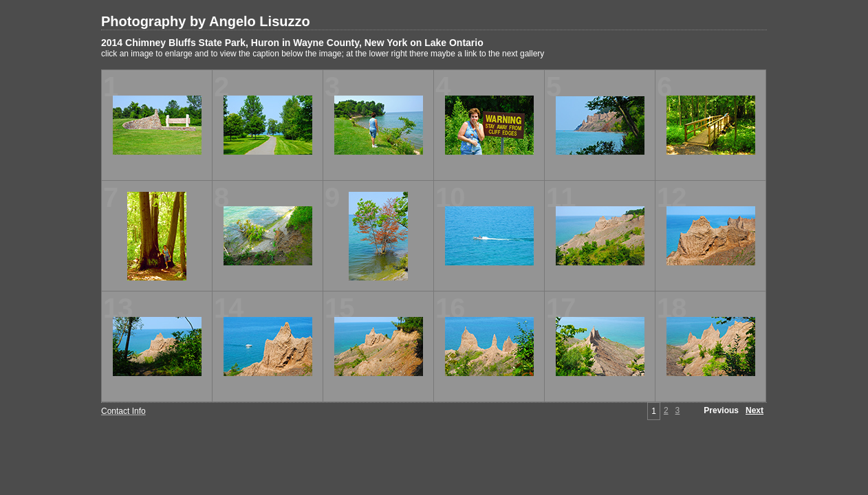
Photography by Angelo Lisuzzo (206, 21)
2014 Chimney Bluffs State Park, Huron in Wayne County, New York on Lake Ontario (292, 43)
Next (755, 410)
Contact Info (123, 411)
